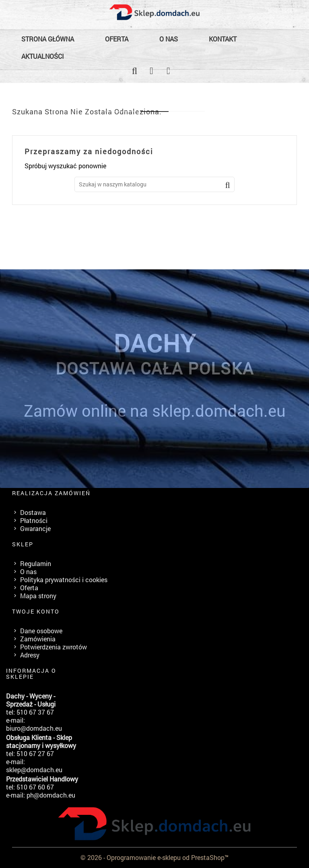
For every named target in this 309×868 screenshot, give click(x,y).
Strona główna (48, 39)
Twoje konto (36, 611)
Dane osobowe (41, 631)
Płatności (34, 520)
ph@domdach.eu (51, 795)
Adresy (30, 655)
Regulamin (36, 563)
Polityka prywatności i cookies (64, 580)
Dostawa (33, 512)
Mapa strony (38, 596)
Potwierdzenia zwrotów (54, 647)
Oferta (117, 39)
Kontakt (223, 39)
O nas (169, 39)
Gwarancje (35, 528)
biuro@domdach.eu (34, 728)
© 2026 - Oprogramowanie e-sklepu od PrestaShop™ (154, 857)
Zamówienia (38, 639)
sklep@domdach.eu (34, 770)
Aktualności (43, 56)
